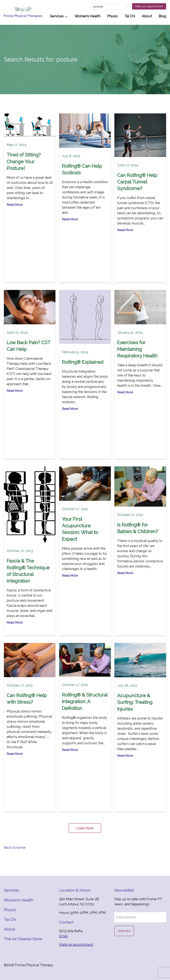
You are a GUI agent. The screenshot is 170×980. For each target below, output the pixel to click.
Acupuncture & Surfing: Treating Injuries (135, 702)
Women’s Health (87, 16)
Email (63, 936)
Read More (15, 205)
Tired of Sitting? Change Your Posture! (24, 161)
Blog (162, 16)
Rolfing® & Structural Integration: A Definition (85, 702)
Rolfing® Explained (83, 362)
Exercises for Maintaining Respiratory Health (137, 349)
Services (57, 16)
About (147, 16)
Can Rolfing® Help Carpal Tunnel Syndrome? (137, 182)
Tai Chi (130, 16)
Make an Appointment (149, 6)
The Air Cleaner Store (23, 939)
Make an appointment (76, 944)
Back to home (15, 848)
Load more (85, 828)
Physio (112, 16)
